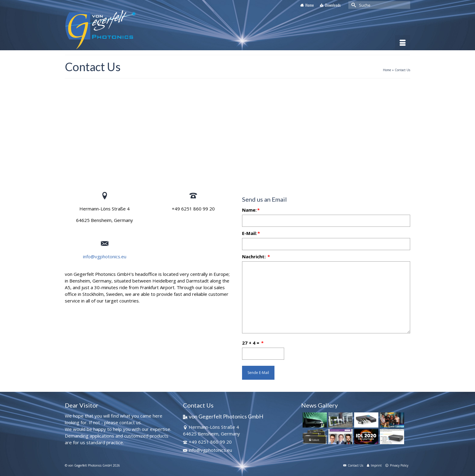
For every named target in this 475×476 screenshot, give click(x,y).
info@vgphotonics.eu (105, 256)
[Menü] (403, 43)
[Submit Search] (353, 5)
